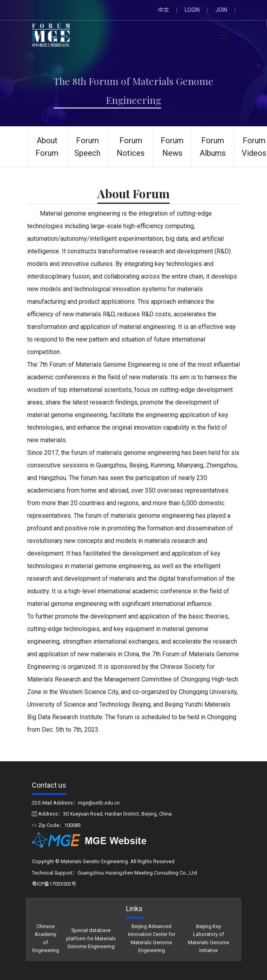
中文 (163, 10)
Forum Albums (213, 147)
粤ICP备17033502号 (54, 884)
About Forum (47, 147)
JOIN (221, 10)
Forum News (172, 147)
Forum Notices (131, 147)
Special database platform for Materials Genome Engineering (91, 938)
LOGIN (192, 10)
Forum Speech (87, 147)
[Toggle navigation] (224, 35)
